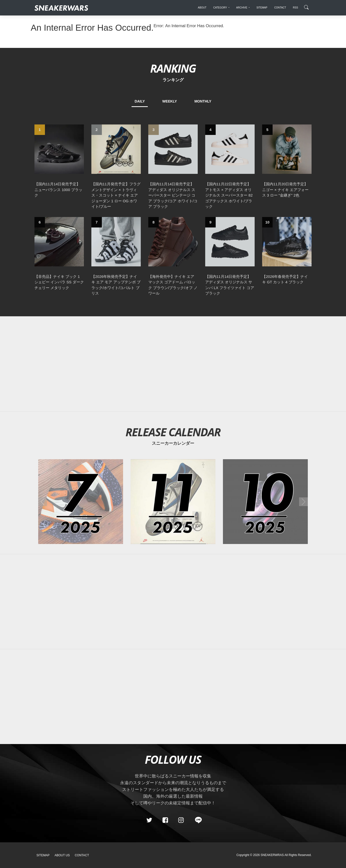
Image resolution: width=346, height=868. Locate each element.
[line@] (197, 820)
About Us (62, 855)
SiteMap (43, 855)
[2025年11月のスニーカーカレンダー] (173, 502)
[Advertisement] (173, 364)
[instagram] (181, 820)
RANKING (173, 68)
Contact (82, 855)
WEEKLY (170, 101)
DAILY (140, 101)
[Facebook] (165, 820)
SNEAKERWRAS (272, 855)
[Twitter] (149, 820)
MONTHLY (203, 101)
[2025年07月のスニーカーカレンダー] (81, 502)
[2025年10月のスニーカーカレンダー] (265, 502)
